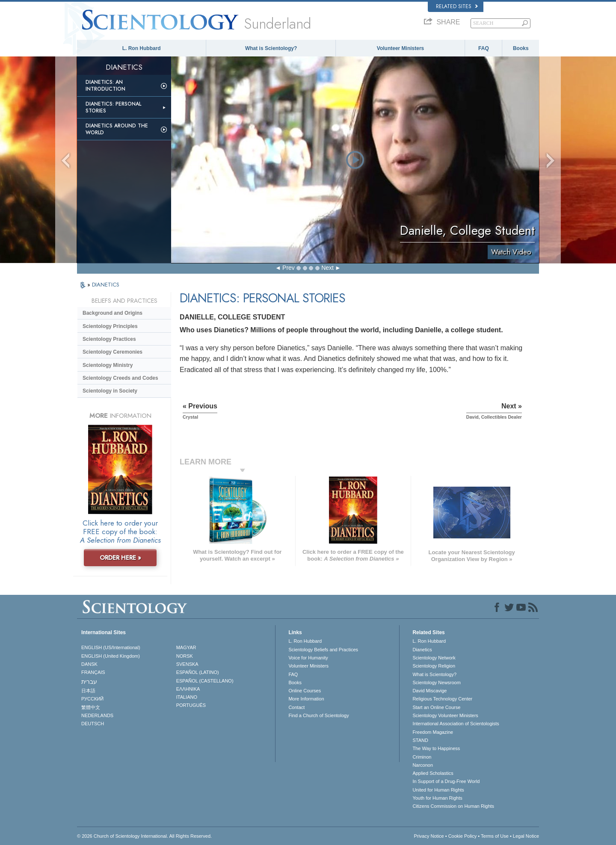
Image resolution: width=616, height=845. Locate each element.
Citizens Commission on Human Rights (453, 806)
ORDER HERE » (120, 558)
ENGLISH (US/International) (111, 647)
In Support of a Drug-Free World (446, 781)
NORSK (185, 656)
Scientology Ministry (108, 365)
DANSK (89, 664)
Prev (289, 268)
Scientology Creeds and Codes (120, 378)
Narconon (423, 765)
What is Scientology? (271, 48)
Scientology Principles (110, 326)
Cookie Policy (463, 836)
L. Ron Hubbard (142, 48)
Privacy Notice (429, 836)
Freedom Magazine (433, 732)
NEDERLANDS (97, 715)
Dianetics (422, 650)
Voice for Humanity (308, 658)
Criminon (422, 757)
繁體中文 (91, 707)
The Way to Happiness (436, 748)
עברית (89, 682)
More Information (306, 699)
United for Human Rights (438, 790)
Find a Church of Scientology (318, 715)
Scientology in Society (110, 391)
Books (521, 48)
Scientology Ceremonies (113, 352)
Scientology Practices (109, 339)
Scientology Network (434, 658)
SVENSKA (187, 664)
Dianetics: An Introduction (105, 86)
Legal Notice (526, 836)
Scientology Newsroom (437, 682)
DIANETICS (106, 285)
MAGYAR (186, 647)
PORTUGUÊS (191, 705)
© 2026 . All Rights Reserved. (144, 836)
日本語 (88, 691)
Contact (296, 707)
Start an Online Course (436, 707)
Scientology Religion (434, 666)
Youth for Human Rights (437, 798)
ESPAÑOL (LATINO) (198, 672)
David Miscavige (429, 691)
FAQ (484, 48)
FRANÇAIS (93, 672)
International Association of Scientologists (456, 724)
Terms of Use (495, 836)
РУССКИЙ (92, 699)
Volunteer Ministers (400, 48)
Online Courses (305, 691)
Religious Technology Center (442, 699)
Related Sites (457, 6)
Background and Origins (113, 313)
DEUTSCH (93, 724)
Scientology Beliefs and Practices (323, 650)
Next (327, 268)
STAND (420, 740)
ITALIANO (187, 697)
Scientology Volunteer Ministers (445, 715)
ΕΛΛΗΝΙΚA (188, 689)
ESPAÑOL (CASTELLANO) (205, 681)
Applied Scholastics (433, 773)
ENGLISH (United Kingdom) (111, 656)
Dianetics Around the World (117, 129)
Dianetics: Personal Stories (113, 107)
